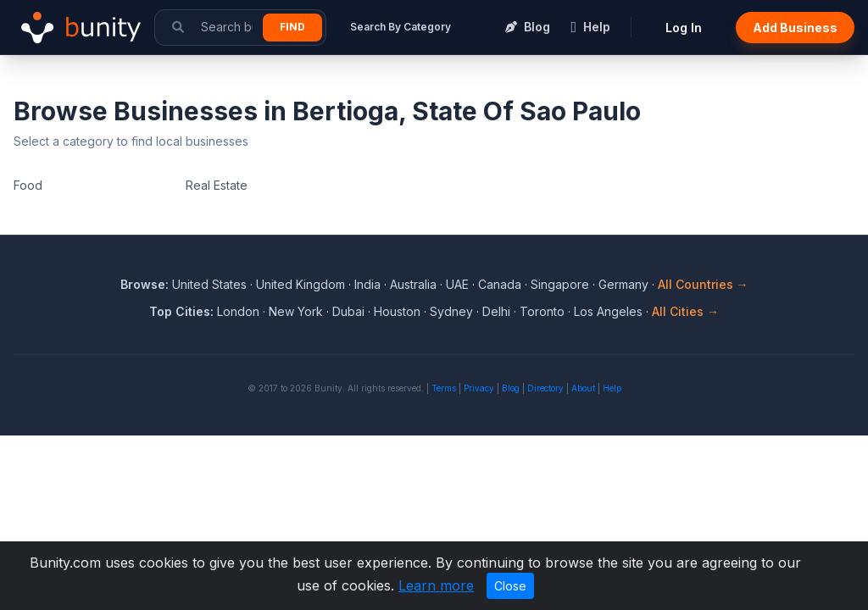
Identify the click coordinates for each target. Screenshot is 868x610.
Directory (545, 388)
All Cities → (685, 311)
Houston (397, 311)
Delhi (496, 311)
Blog (511, 388)
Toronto (542, 311)
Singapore (560, 284)
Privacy (479, 388)
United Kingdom (300, 284)
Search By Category (401, 27)
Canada (500, 284)
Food (28, 185)
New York (296, 311)
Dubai (348, 311)
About (583, 388)
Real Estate (217, 185)
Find (292, 27)
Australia (413, 284)
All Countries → (703, 284)
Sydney (451, 311)
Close (510, 586)
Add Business (795, 28)
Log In (684, 28)
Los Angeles (608, 311)
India (367, 284)
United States (209, 284)
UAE (457, 284)
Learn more (436, 585)
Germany (623, 284)
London (238, 311)
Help (612, 388)
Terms (444, 388)
